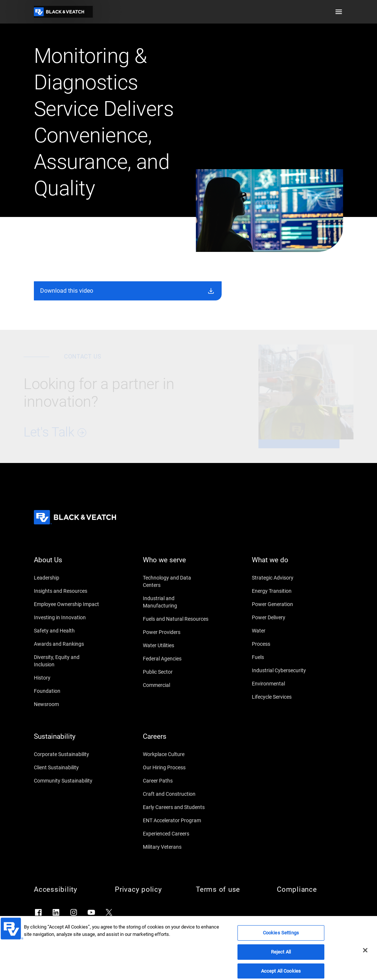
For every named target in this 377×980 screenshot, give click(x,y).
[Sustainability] (67, 741)
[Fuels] (285, 657)
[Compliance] (310, 890)
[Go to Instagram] (74, 912)
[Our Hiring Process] (176, 767)
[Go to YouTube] (91, 912)
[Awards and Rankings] (67, 644)
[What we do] (285, 564)
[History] (67, 678)
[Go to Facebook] (38, 912)
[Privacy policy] (148, 890)
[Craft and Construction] (176, 794)
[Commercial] (176, 685)
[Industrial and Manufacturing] (176, 602)
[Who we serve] (176, 564)
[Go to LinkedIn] (56, 912)
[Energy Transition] (285, 591)
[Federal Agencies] (176, 659)
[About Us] (67, 564)
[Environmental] (285, 684)
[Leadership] (67, 578)
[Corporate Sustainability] (67, 754)
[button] (339, 12)
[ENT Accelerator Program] (176, 820)
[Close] (365, 957)
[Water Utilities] (176, 645)
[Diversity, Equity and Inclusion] (67, 661)
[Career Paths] (176, 781)
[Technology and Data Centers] (176, 581)
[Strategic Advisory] (285, 578)
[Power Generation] (285, 604)
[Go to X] (109, 912)
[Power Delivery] (285, 617)
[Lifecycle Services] (285, 697)
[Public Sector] (176, 672)
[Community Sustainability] (67, 781)
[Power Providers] (176, 632)
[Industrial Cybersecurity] (285, 670)
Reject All (281, 959)
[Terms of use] (229, 890)
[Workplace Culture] (176, 754)
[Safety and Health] (67, 631)
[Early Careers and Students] (176, 807)
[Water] (285, 631)
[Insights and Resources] (67, 591)
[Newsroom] (67, 704)
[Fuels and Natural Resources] (176, 619)
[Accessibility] (67, 890)
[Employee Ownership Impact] (67, 604)
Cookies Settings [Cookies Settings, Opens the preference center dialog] (281, 940)
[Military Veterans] (176, 847)
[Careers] (176, 741)
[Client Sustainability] (67, 767)
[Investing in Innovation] (67, 617)
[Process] (285, 644)
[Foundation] (67, 691)
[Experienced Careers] (176, 834)
